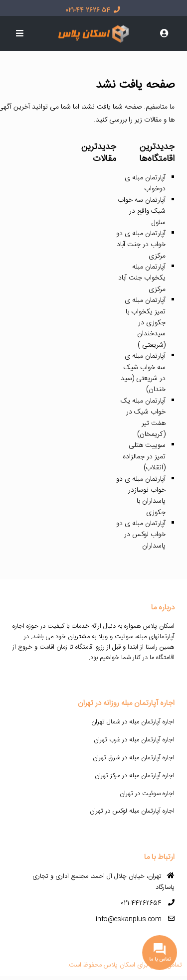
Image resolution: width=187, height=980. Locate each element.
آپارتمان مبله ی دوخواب (145, 183)
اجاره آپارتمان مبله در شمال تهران (133, 722)
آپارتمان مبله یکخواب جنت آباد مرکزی (142, 278)
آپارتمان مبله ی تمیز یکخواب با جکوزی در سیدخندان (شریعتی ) (145, 323)
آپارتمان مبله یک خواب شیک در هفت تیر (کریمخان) (143, 418)
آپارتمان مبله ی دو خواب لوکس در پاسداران (141, 535)
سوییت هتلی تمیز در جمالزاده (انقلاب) (144, 457)
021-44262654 (141, 903)
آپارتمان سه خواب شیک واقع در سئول (142, 211)
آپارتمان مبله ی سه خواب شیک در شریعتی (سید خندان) (143, 373)
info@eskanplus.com (129, 919)
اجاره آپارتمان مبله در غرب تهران (134, 740)
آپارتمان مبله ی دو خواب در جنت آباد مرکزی (141, 245)
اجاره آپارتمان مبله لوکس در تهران (132, 811)
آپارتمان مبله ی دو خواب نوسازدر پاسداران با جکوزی (141, 496)
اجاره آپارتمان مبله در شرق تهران (134, 758)
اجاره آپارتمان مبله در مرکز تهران (135, 776)
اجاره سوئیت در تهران (147, 794)
